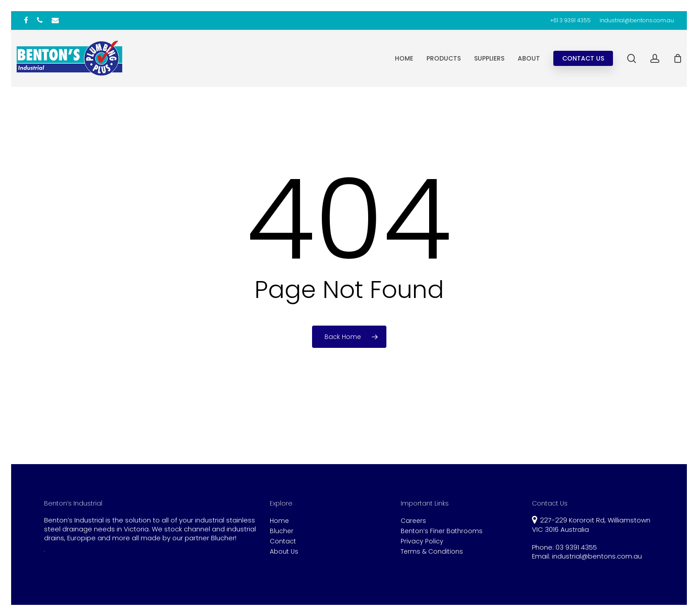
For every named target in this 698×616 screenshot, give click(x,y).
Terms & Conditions (432, 552)
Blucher (282, 531)
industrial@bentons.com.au (597, 556)
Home (279, 521)
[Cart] (678, 58)
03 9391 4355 (576, 547)
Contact (283, 541)
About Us (284, 552)
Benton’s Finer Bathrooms (442, 531)
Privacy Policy (422, 541)
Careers (413, 521)
